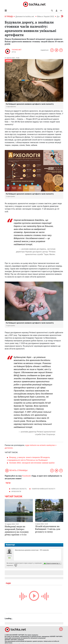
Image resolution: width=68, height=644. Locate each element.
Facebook (26, 476)
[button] (57, 11)
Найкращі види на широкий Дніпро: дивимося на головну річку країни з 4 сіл (17, 530)
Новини (9, 61)
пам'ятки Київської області (43, 489)
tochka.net (17, 50)
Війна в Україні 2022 (46, 16)
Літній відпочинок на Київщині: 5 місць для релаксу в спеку (48, 529)
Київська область (19, 489)
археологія (16, 491)
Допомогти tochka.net (25, 16)
